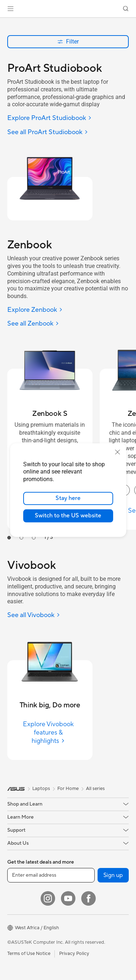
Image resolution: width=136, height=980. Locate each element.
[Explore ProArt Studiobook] (50, 118)
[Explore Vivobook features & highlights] (50, 733)
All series (95, 789)
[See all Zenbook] (33, 324)
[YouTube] (68, 898)
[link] (68, 9)
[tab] (9, 538)
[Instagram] (48, 898)
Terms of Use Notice (29, 954)
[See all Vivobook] (34, 615)
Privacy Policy (74, 954)
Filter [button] (68, 42)
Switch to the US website (68, 516)
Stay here (68, 498)
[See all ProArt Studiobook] (48, 133)
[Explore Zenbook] (35, 310)
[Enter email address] (51, 875)
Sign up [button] (113, 875)
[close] (118, 452)
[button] (11, 9)
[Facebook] (88, 898)
